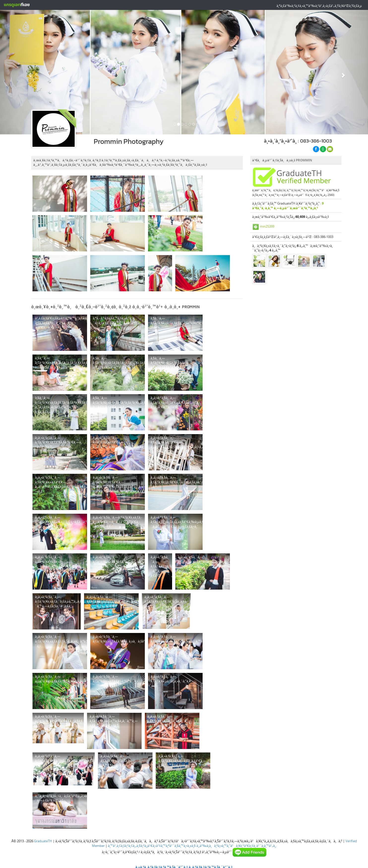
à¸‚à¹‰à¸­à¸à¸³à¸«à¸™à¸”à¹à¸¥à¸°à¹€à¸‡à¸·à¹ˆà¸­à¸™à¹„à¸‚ (236, 846)
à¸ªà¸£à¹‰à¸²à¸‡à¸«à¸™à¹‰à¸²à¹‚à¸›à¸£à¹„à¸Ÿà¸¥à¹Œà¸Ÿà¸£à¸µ (319, 6)
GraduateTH (43, 841)
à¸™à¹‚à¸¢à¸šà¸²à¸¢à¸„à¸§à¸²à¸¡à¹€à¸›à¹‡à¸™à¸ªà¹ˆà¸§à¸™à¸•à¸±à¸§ (152, 846)
